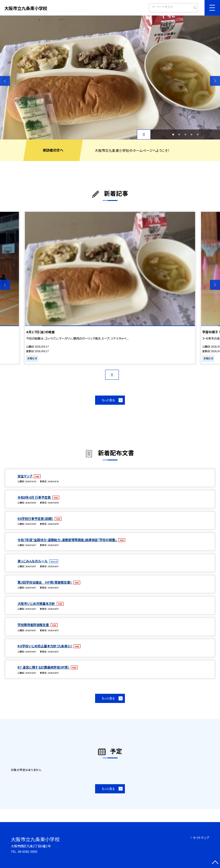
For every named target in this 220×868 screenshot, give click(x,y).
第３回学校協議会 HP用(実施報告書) (45, 582)
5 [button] (198, 135)
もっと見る (108, 400)
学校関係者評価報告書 (34, 625)
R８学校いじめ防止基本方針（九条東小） (45, 646)
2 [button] (179, 135)
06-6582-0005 (27, 851)
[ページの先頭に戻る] (215, 863)
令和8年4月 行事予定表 (35, 497)
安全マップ (25, 476)
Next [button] (215, 81)
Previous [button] (5, 81)
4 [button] (192, 135)
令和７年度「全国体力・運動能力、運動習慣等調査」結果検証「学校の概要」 (67, 540)
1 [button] (173, 135)
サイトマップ (201, 838)
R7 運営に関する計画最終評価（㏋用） (44, 667)
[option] (110, 77)
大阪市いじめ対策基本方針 (37, 603)
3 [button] (185, 135)
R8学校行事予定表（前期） (36, 518)
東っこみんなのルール (33, 561)
